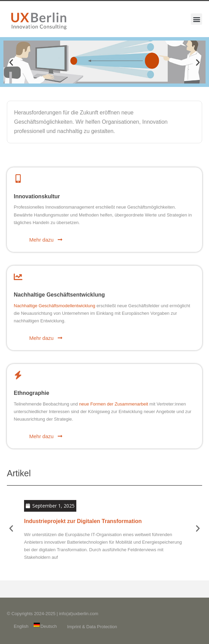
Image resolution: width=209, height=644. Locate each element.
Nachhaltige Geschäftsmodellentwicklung (54, 306)
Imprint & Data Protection (92, 627)
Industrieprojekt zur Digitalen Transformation (83, 521)
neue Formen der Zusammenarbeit (114, 404)
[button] (196, 19)
